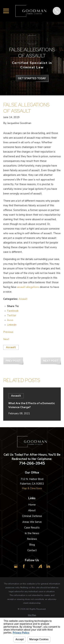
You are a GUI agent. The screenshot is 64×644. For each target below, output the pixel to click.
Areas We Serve (32, 522)
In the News (32, 533)
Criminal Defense (32, 516)
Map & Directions (32, 488)
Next (6, 339)
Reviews (32, 539)
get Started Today (32, 78)
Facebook (13, 311)
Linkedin (12, 325)
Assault (23, 299)
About (32, 510)
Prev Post (13, 361)
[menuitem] (32, 615)
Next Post (51, 361)
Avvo (10, 320)
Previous (8, 332)
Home (32, 505)
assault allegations (28, 287)
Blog (32, 545)
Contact (32, 550)
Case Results (32, 528)
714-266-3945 (32, 463)
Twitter (12, 315)
